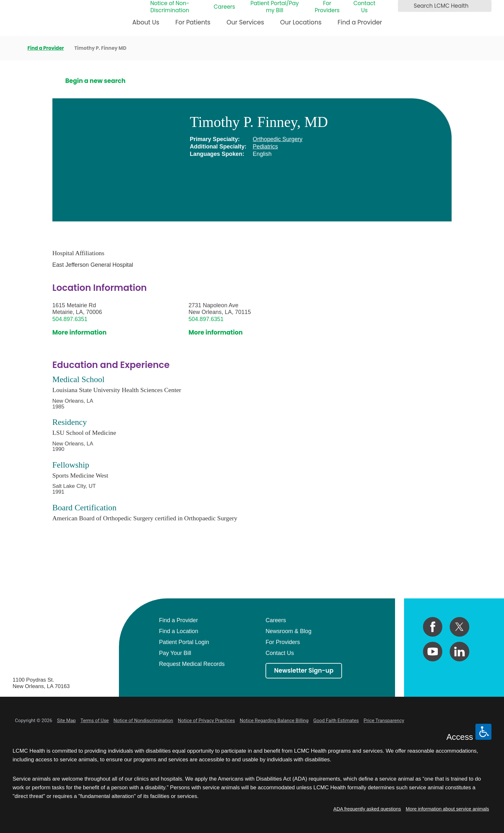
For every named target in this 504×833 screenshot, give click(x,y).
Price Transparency (384, 721)
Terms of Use (94, 721)
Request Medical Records (192, 664)
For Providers (327, 7)
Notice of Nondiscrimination (143, 721)
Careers (225, 7)
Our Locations (301, 22)
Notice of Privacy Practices (206, 721)
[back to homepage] (15, 48)
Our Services (245, 22)
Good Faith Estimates (336, 721)
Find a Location (179, 631)
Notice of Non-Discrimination (170, 7)
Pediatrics (265, 147)
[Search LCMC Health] (405, 6)
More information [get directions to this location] (80, 333)
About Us (146, 22)
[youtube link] (433, 652)
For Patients (193, 22)
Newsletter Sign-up (304, 671)
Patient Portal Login (184, 642)
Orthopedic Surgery (278, 139)
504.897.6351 (70, 319)
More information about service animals (447, 809)
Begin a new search (95, 81)
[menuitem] (146, 25)
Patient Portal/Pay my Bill (274, 7)
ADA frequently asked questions (367, 809)
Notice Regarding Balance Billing (274, 721)
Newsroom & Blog (288, 631)
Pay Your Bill (175, 653)
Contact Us (364, 7)
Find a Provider (360, 22)
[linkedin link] (459, 652)
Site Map (66, 721)
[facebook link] (433, 627)
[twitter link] (459, 627)
